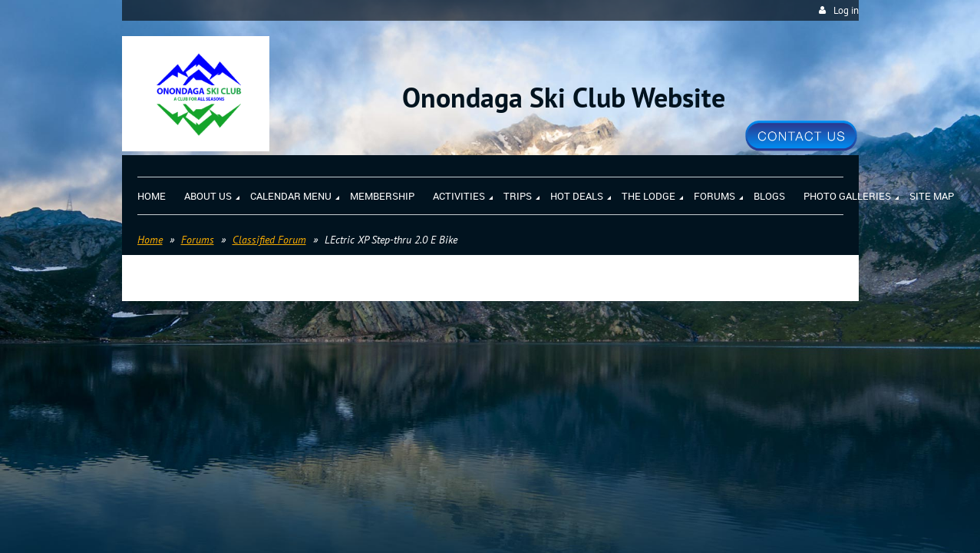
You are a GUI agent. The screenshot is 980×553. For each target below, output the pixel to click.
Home (150, 240)
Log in (846, 10)
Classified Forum (269, 240)
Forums (198, 240)
